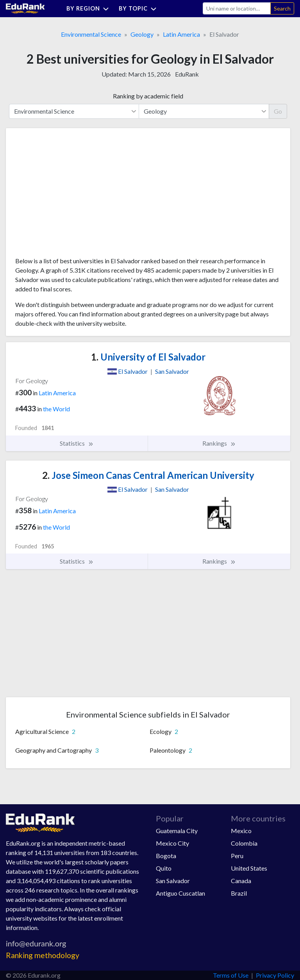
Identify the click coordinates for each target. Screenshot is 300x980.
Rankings (219, 443)
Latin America (181, 34)
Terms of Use (231, 975)
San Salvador (173, 881)
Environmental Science (91, 34)
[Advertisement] (74, 195)
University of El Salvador (148, 357)
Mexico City (172, 843)
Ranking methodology (43, 955)
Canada (241, 881)
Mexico (241, 831)
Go (278, 111)
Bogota (166, 856)
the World (56, 409)
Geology (142, 34)
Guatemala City (177, 831)
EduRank (187, 74)
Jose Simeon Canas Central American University (148, 475)
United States (249, 868)
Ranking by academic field (148, 96)
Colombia (244, 843)
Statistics (77, 443)
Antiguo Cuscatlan (180, 893)
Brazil (239, 893)
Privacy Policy (275, 975)
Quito (164, 868)
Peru (237, 856)
